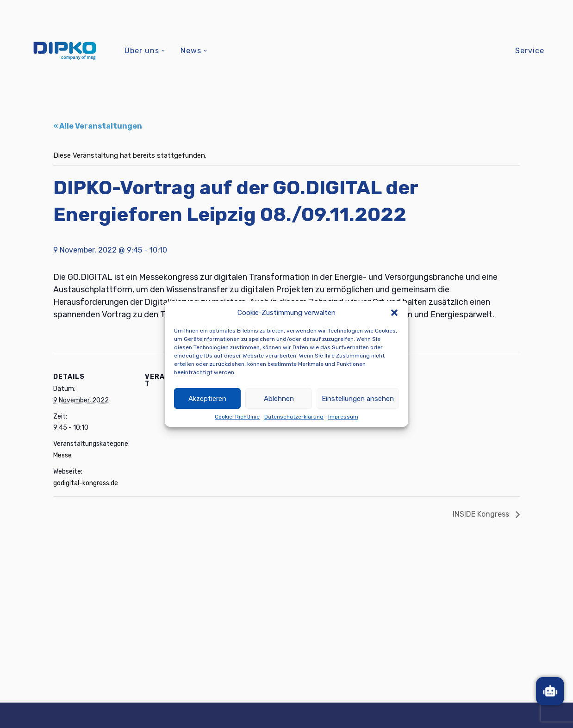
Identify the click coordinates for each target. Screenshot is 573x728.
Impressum (343, 417)
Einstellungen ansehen (358, 399)
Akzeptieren (207, 399)
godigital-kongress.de (86, 483)
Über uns (142, 51)
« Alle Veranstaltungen (98, 126)
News (191, 51)
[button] (394, 313)
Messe (62, 455)
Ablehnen (279, 399)
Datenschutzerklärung (294, 417)
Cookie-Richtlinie (237, 417)
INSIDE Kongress (482, 514)
